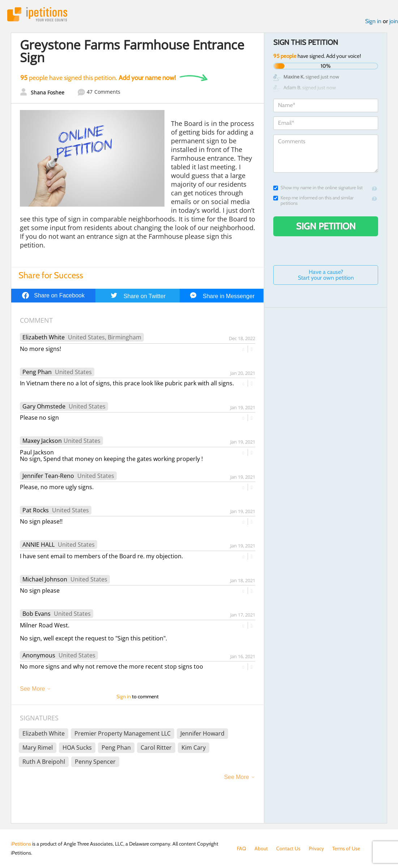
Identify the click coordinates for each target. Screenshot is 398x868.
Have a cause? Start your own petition (326, 275)
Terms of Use (346, 848)
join (394, 21)
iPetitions (37, 14)
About (261, 848)
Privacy (316, 848)
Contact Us (288, 848)
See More (32, 689)
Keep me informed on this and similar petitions (313, 200)
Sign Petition (326, 226)
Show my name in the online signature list (318, 188)
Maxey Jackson (42, 441)
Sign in (373, 21)
